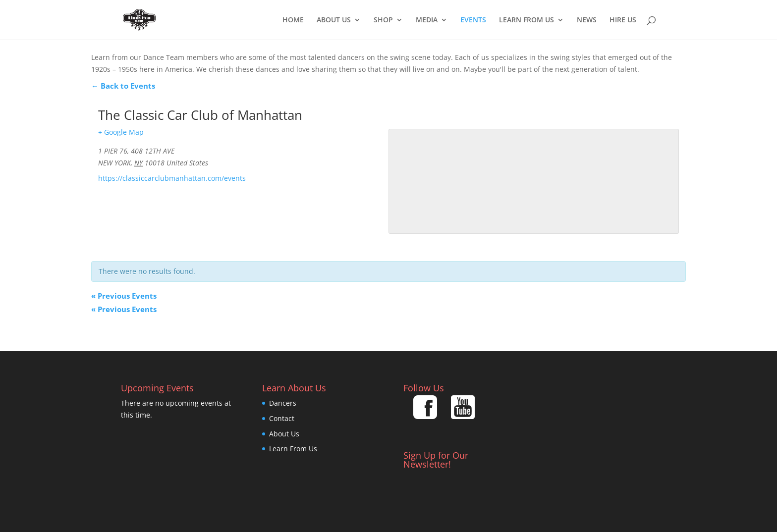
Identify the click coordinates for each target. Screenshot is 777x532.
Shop (383, 20)
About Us (334, 20)
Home (293, 20)
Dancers (283, 403)
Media (427, 20)
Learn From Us (527, 20)
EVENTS (473, 20)
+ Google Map (121, 132)
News (587, 20)
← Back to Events (123, 86)
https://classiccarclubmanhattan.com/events (172, 178)
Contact (282, 418)
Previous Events (124, 296)
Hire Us (623, 20)
